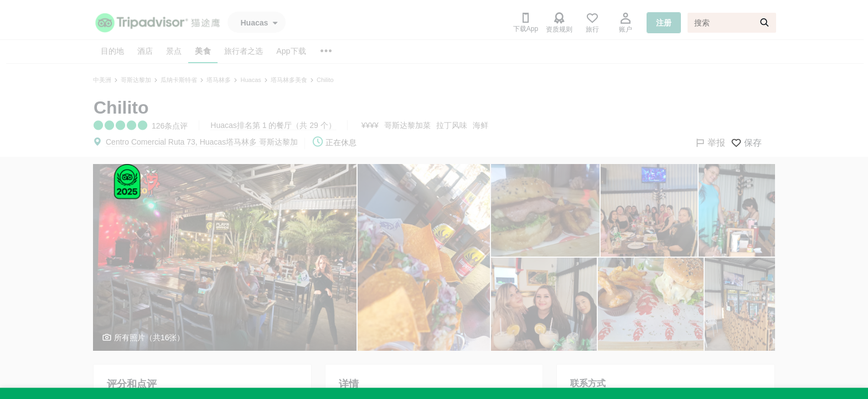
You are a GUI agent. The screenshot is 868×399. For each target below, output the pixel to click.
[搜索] (732, 23)
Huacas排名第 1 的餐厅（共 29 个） (273, 125)
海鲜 (480, 125)
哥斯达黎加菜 (407, 125)
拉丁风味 (452, 125)
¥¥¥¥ (370, 125)
